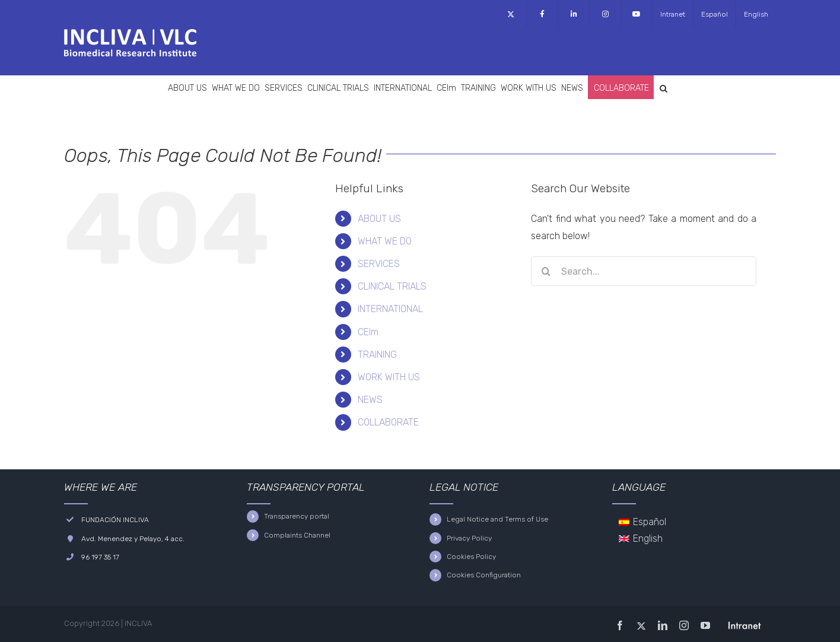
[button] (664, 87)
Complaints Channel (297, 535)
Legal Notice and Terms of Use (497, 519)
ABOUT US (379, 219)
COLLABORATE (388, 422)
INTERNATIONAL (390, 309)
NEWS (370, 400)
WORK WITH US (389, 377)
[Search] (546, 271)
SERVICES (379, 264)
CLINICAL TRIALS (392, 286)
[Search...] (644, 271)
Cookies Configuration (484, 575)
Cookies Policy (471, 557)
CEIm (368, 332)
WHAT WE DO (385, 241)
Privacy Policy (469, 538)
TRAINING (377, 355)
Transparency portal (297, 516)
